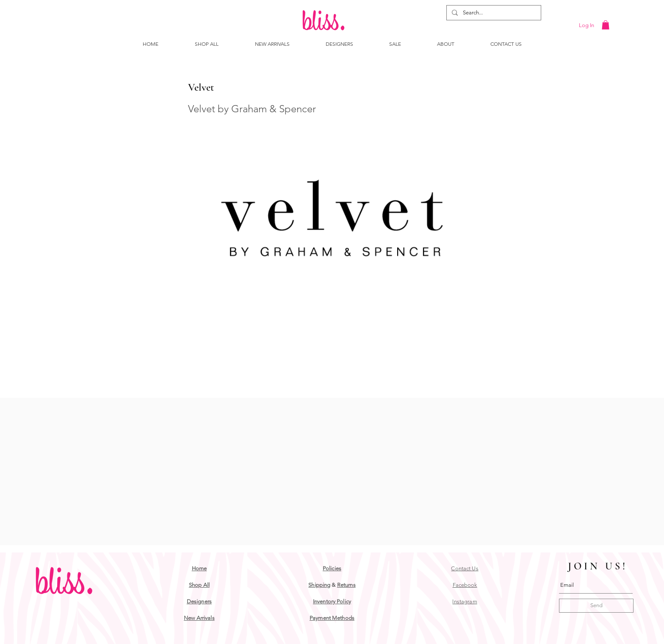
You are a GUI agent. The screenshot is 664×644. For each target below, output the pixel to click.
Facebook (465, 585)
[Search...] (493, 13)
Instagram (465, 601)
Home (199, 568)
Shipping (319, 585)
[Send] (596, 606)
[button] (606, 25)
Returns (346, 585)
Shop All (199, 585)
